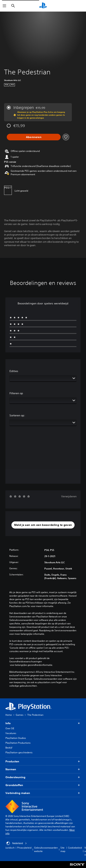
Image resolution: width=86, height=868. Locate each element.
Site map (63, 849)
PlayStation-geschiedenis (19, 752)
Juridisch (10, 848)
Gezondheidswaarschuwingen (26, 662)
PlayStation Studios (16, 738)
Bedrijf (9, 748)
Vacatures (11, 733)
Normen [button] (43, 769)
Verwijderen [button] (69, 496)
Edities (14, 371)
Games (20, 715)
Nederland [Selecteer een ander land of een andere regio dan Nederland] (17, 843)
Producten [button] (43, 761)
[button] (43, 525)
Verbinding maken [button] (43, 793)
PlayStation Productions (18, 743)
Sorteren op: (17, 415)
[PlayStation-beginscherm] (43, 6)
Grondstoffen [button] (43, 785)
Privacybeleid (24, 848)
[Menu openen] (4, 6)
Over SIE (10, 728)
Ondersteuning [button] (43, 777)
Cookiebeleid (75, 848)
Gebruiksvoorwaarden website (46, 849)
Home (9, 715)
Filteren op (16, 393)
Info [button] (43, 723)
